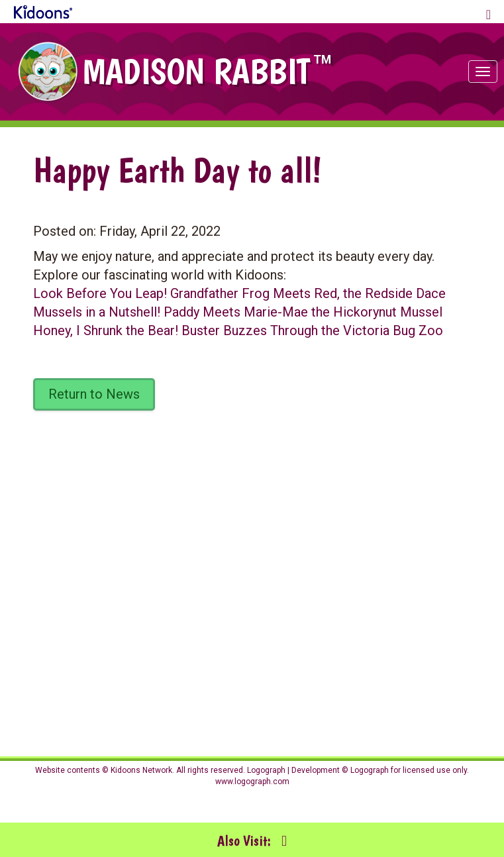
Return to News (94, 394)
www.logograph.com (252, 781)
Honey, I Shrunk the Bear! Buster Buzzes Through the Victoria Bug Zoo (238, 330)
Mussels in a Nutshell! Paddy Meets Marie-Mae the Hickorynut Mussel (238, 312)
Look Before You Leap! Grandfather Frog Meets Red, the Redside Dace (239, 293)
